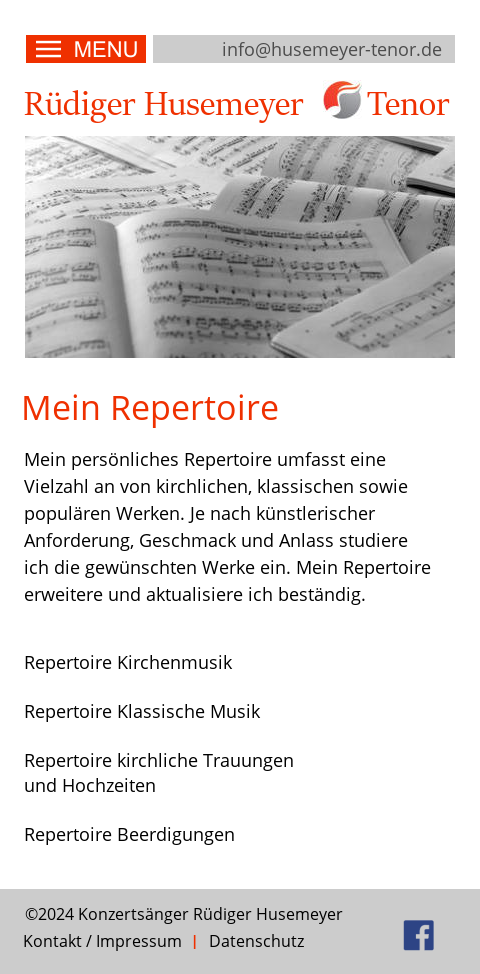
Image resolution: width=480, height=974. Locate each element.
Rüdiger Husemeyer (164, 105)
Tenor (408, 105)
